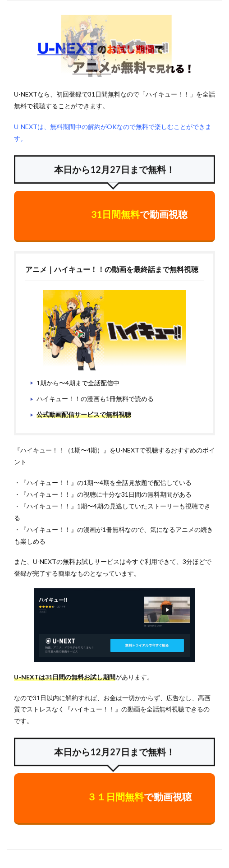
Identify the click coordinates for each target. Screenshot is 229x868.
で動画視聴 (139, 214)
